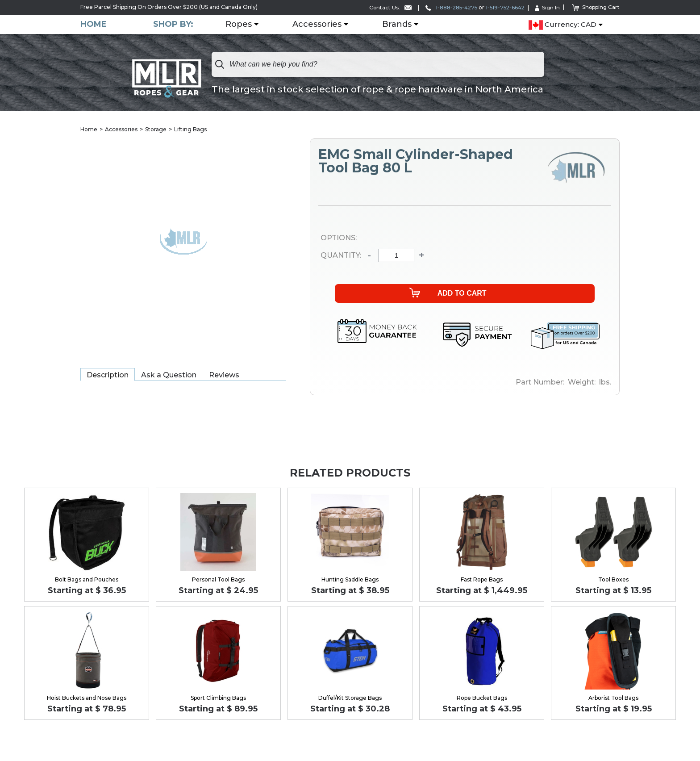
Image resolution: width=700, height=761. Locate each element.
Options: (339, 238)
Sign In (546, 7)
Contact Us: (385, 7)
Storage (156, 129)
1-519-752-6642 (503, 7)
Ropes (239, 25)
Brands (397, 25)
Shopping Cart (595, 7)
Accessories (317, 25)
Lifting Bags (190, 129)
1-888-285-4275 (447, 7)
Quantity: (336, 255)
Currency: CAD (562, 25)
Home (94, 24)
